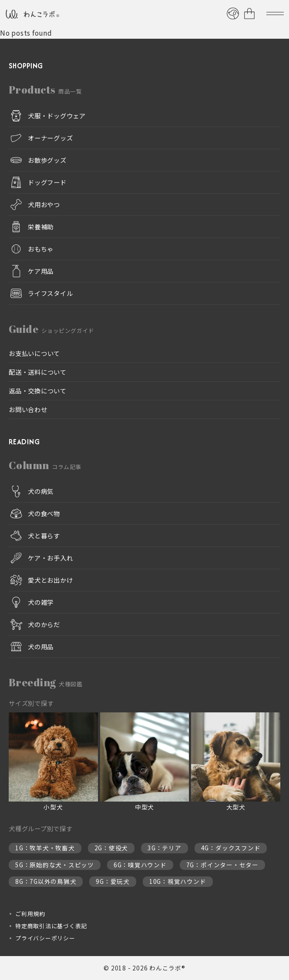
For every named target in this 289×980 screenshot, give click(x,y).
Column (45, 465)
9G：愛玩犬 (113, 881)
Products (45, 90)
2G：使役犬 (111, 848)
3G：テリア (165, 848)
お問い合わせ (28, 409)
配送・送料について (38, 372)
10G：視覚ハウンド (178, 881)
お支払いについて (34, 353)
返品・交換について (38, 391)
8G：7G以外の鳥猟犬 (46, 881)
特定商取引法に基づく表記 (51, 926)
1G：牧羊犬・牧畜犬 (45, 848)
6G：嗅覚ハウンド (140, 865)
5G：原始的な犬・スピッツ (55, 865)
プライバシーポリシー (45, 938)
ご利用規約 (30, 914)
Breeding (45, 682)
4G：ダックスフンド (231, 848)
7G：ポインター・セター (222, 865)
